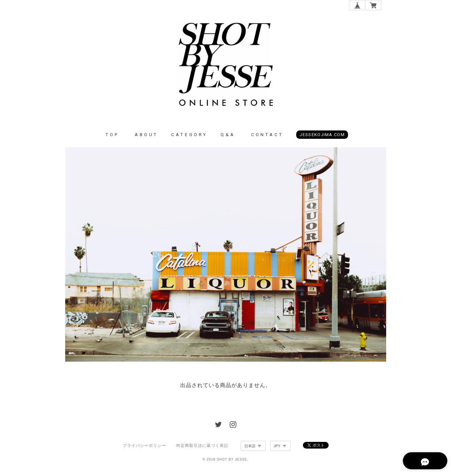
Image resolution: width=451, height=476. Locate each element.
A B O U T (146, 137)
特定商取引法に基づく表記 (202, 448)
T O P (112, 137)
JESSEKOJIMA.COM (322, 137)
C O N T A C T (266, 137)
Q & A (227, 137)
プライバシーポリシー (144, 448)
